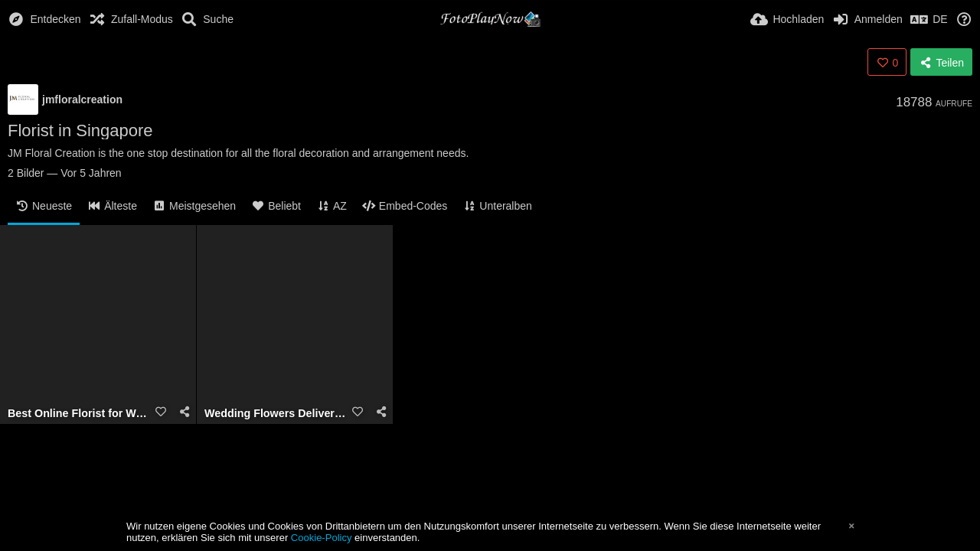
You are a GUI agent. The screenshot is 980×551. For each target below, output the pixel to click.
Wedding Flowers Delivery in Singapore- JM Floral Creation (276, 414)
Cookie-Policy (322, 538)
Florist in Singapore (80, 130)
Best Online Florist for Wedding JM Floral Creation (79, 414)
